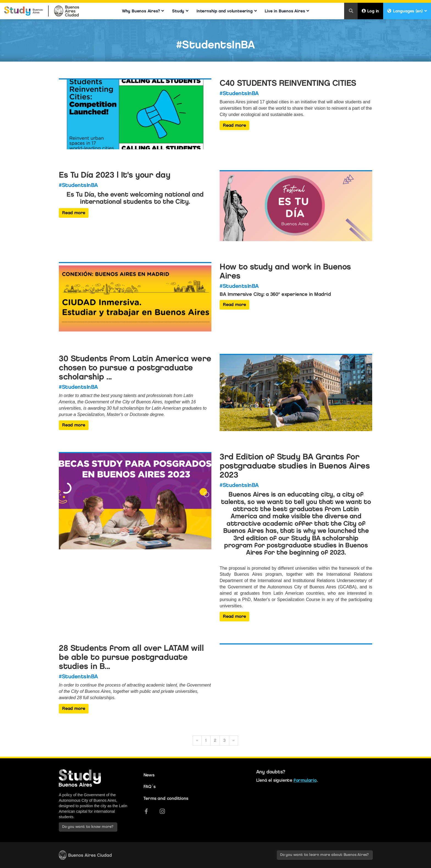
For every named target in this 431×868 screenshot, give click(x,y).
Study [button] (180, 11)
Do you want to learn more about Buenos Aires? (324, 855)
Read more (234, 125)
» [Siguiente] (234, 740)
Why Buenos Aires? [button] (143, 11)
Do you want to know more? (88, 827)
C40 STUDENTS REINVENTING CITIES (288, 83)
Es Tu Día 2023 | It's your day (114, 175)
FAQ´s (150, 786)
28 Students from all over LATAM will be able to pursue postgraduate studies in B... (131, 657)
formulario (305, 780)
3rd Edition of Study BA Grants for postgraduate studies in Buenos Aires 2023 (295, 466)
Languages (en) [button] (407, 11)
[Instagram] (162, 811)
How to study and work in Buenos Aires (285, 271)
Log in (371, 11)
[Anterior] (197, 741)
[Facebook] (146, 811)
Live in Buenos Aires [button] (287, 11)
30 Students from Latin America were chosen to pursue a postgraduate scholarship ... (135, 367)
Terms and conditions (166, 798)
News (149, 775)
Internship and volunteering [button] (226, 11)
